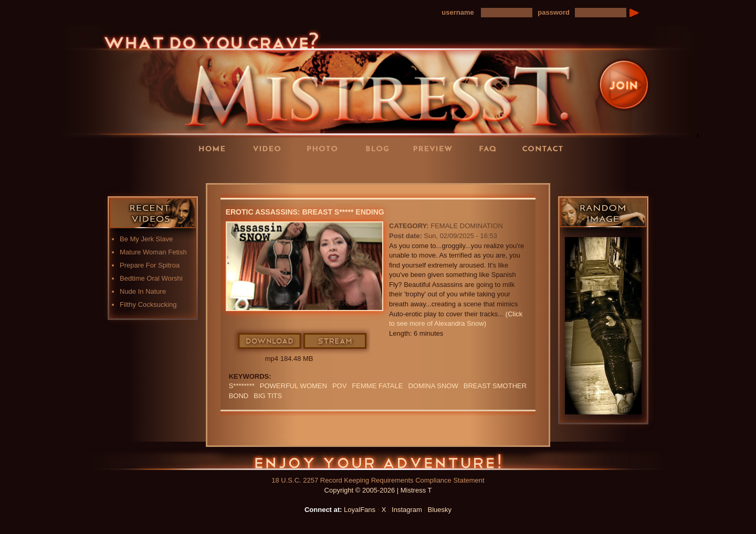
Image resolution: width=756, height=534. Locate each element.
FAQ (491, 148)
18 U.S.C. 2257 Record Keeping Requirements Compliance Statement (378, 480)
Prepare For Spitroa (150, 265)
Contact (546, 148)
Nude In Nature (143, 291)
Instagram (407, 510)
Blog (381, 148)
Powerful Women (293, 386)
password (554, 12)
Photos (325, 148)
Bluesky (440, 510)
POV (339, 386)
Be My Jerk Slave (146, 239)
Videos (270, 148)
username (458, 12)
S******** (242, 386)
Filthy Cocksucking (148, 305)
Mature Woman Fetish (153, 252)
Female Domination (467, 226)
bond (239, 396)
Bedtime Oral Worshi (151, 278)
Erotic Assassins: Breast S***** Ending (305, 212)
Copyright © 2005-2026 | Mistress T (378, 490)
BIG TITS (268, 396)
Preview (436, 148)
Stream (335, 341)
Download (270, 341)
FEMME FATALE (377, 386)
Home (215, 148)
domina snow (433, 386)
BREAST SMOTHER (495, 386)
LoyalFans (271, 170)
